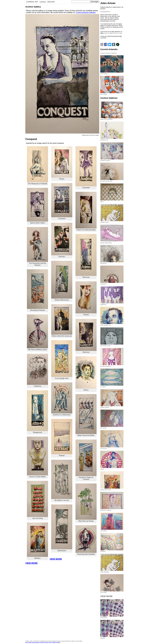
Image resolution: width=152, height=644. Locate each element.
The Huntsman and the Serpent (37, 247)
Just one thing (37, 500)
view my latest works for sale (113, 33)
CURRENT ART (32, 2)
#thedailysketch (105, 12)
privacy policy (48, 642)
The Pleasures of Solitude (37, 165)
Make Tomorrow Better (86, 415)
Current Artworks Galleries (86, 12)
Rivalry (62, 163)
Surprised (86, 167)
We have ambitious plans (37, 332)
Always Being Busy (62, 281)
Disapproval (37, 412)
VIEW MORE (56, 559)
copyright (42, 642)
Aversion (62, 240)
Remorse (86, 256)
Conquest (62, 201)
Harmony (86, 336)
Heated (86, 298)
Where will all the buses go (62, 320)
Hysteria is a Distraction (62, 399)
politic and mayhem (112, 119)
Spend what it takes (37, 206)
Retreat (62, 438)
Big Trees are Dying (86, 503)
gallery (30, 642)
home (27, 642)
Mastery (37, 541)
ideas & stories (36, 642)
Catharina (37, 370)
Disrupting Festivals (37, 290)
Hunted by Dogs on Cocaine (86, 460)
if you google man (62, 360)
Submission (62, 528)
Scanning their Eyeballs (86, 540)
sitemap (58, 642)
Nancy (86, 374)
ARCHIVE (51, 2)
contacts (43, 2)
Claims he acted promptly (86, 211)
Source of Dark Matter (37, 457)
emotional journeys (112, 180)
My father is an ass (62, 480)
